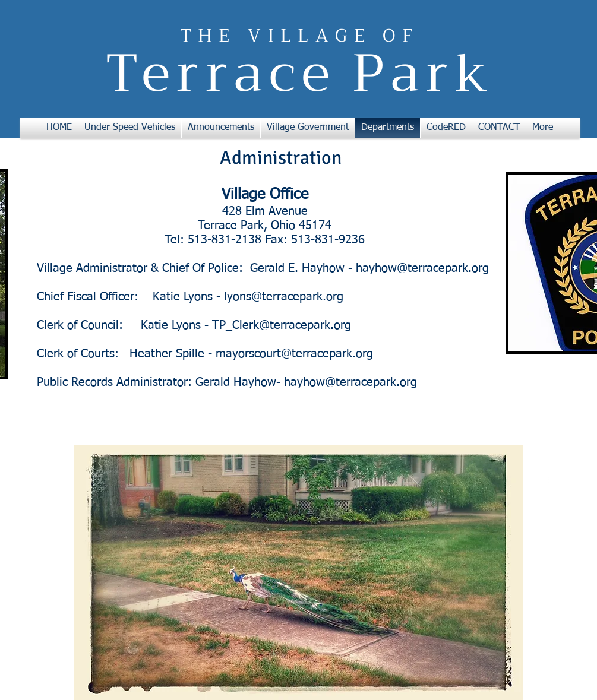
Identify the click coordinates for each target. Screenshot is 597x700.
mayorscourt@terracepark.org (294, 354)
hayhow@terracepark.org (422, 268)
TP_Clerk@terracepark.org (282, 325)
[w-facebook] (547, 482)
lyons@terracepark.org (284, 297)
